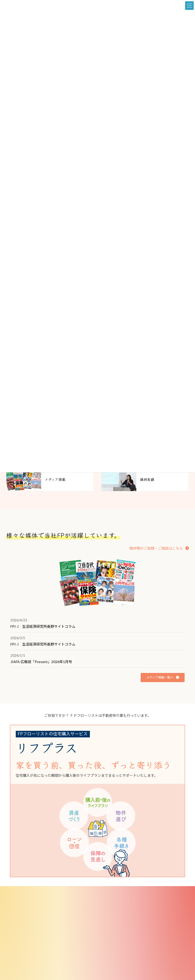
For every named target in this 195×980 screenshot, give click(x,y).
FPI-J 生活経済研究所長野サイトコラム (43, 626)
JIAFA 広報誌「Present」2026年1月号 (41, 662)
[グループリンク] (94, 801)
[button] (159, 548)
